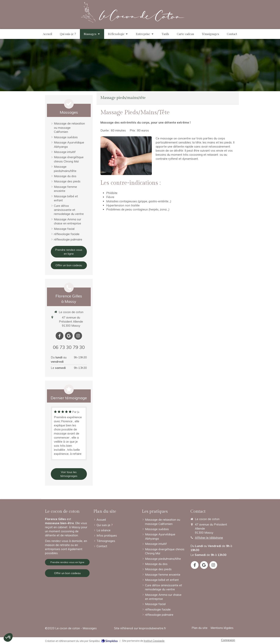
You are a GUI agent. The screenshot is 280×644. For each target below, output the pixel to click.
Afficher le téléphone (209, 538)
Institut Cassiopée (154, 641)
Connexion (228, 640)
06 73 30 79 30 (69, 347)
